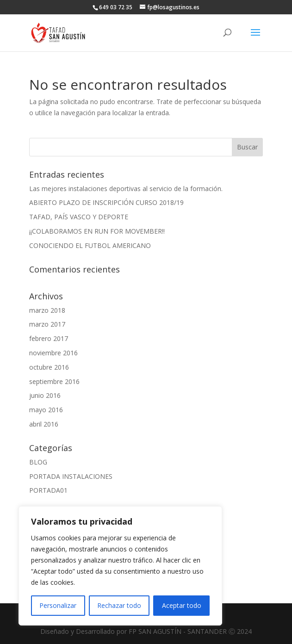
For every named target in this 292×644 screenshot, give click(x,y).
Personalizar (58, 605)
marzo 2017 (47, 324)
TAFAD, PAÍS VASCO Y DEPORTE (79, 217)
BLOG (38, 462)
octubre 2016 (49, 367)
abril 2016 (44, 424)
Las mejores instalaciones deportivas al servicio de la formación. (126, 189)
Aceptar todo (182, 605)
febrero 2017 (49, 338)
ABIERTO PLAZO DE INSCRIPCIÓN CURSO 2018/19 (106, 202)
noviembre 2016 (53, 353)
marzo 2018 (47, 310)
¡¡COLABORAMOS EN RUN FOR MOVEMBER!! (97, 231)
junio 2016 (45, 395)
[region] (120, 566)
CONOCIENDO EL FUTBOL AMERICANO (90, 245)
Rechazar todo (119, 605)
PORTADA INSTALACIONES (71, 476)
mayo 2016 (46, 410)
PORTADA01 (48, 490)
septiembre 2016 (54, 381)
